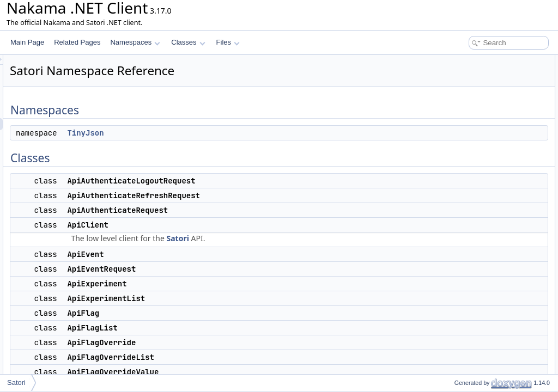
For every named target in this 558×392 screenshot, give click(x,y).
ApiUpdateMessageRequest (486, 348)
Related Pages (77, 42)
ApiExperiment (466, 169)
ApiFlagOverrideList (474, 229)
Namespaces (135, 42)
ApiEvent (458, 145)
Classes (188, 42)
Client (454, 372)
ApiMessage (463, 301)
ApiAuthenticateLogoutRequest (490, 97)
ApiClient (458, 133)
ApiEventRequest (471, 157)
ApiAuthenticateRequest (480, 121)
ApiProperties (465, 313)
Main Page (27, 42)
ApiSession (462, 336)
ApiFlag (456, 193)
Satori (314, 238)
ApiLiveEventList (469, 289)
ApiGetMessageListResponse (488, 253)
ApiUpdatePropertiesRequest (487, 360)
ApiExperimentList (472, 181)
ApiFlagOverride (469, 217)
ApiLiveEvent (464, 277)
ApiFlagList (461, 205)
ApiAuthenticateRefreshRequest (492, 109)
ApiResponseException (479, 324)
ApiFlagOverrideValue (477, 241)
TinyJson (222, 133)
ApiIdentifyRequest (473, 265)
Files (228, 42)
